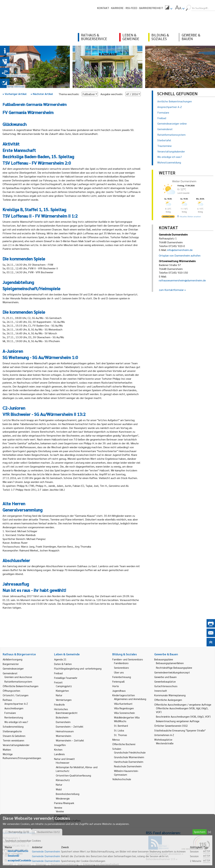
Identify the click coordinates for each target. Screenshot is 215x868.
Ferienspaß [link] (118, 681)
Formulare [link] (10, 713)
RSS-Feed (131, 8)
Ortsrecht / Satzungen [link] (16, 695)
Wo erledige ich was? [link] (16, 722)
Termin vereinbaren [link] (13, 740)
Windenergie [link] (63, 798)
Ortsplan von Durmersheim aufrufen (180, 255)
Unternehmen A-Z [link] (164, 735)
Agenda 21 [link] (60, 659)
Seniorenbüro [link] (121, 668)
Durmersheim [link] (63, 722)
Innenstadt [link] (161, 691)
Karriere (117, 8)
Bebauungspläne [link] (164, 659)
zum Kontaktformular (171, 290)
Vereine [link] (60, 811)
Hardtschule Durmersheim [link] (129, 762)
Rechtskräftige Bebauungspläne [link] (174, 668)
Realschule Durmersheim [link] (128, 766)
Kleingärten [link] (62, 691)
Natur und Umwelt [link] (64, 759)
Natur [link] (59, 695)
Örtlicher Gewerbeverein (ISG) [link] (171, 726)
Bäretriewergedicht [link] (67, 713)
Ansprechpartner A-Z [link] (16, 704)
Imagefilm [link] (60, 745)
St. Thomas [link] (121, 735)
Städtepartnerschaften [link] (67, 821)
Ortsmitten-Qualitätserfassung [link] (73, 775)
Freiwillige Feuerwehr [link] (66, 678)
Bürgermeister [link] (11, 664)
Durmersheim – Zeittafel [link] (70, 726)
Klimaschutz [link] (63, 780)
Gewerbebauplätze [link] (165, 681)
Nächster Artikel (42, 94)
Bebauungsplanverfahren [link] (170, 663)
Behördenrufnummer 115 (161, 859)
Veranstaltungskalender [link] (16, 745)
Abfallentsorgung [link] (13, 659)
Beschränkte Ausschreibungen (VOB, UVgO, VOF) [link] (183, 716)
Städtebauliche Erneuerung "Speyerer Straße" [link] (180, 730)
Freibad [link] (58, 673)
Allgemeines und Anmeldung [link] (130, 699)
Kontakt (103, 8)
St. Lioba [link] (119, 730)
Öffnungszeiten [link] (11, 691)
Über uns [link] (119, 672)
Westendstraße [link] (165, 743)
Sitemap (41, 864)
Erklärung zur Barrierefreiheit (101, 864)
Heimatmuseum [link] (65, 731)
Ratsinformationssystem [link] (18, 681)
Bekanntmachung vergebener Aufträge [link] (178, 721)
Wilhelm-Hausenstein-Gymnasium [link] (126, 773)
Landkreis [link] (59, 754)
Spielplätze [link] (61, 816)
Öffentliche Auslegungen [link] (168, 700)
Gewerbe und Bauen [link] (165, 677)
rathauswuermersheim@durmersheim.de (182, 280)
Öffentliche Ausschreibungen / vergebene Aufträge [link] (183, 704)
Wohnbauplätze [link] (163, 739)
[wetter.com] (168, 217)
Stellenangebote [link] (12, 731)
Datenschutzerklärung (65, 864)
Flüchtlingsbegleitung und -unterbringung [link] (78, 668)
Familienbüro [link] (121, 663)
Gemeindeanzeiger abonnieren (163, 854)
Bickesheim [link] (62, 717)
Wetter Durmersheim (184, 181)
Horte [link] (116, 686)
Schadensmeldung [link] (13, 726)
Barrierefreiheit (151, 8)
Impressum (24, 864)
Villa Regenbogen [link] (124, 708)
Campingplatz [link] (64, 686)
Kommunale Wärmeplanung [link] (170, 695)
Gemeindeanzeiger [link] (13, 668)
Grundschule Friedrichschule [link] (130, 752)
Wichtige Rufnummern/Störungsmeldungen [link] (22, 756)
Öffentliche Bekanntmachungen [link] (21, 686)
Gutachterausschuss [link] (166, 686)
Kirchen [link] (58, 749)
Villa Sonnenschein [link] (124, 713)
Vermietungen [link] (64, 700)
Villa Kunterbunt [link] (123, 704)
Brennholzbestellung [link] (68, 794)
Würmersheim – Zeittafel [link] (70, 740)
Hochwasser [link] (63, 763)
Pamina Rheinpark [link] (64, 803)
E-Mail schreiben (13, 853)
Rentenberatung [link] (14, 717)
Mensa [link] (116, 739)
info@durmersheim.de (180, 250)
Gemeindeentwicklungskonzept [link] (172, 672)
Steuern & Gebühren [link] (14, 736)
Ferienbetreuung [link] (122, 677)
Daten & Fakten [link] (63, 664)
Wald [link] (59, 789)
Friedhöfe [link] (59, 704)
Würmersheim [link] (64, 736)
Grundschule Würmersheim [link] (129, 757)
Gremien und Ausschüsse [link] (18, 677)
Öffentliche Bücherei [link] (124, 744)
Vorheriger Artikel (15, 94)
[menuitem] (169, 8)
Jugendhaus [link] (119, 691)
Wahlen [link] (7, 749)
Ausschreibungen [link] (14, 708)
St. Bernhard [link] (121, 726)
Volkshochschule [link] (122, 779)
